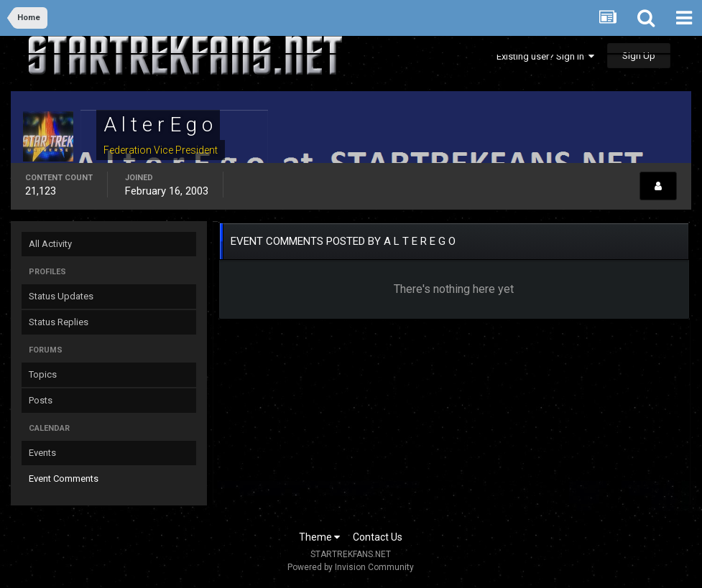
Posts (41, 400)
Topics (43, 374)
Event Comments (64, 479)
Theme (319, 537)
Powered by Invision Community (351, 567)
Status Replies (59, 322)
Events (42, 453)
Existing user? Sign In (545, 56)
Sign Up (639, 56)
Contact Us (378, 537)
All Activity (50, 244)
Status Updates (61, 296)
